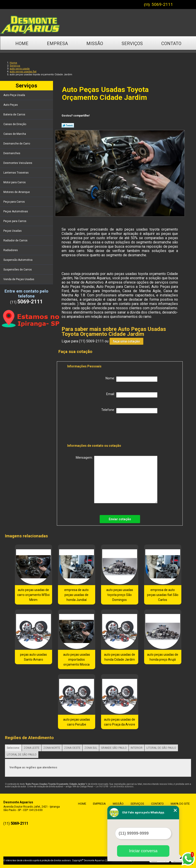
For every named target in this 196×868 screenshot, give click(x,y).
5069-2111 (162, 4)
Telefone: (129, 411)
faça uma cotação (126, 341)
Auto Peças (11, 105)
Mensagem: (117, 480)
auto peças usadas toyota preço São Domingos (120, 595)
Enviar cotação (120, 519)
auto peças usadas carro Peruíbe (77, 722)
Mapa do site (179, 804)
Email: (132, 395)
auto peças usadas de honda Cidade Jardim (120, 657)
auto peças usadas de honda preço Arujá (163, 657)
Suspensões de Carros (18, 270)
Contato (171, 44)
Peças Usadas (13, 231)
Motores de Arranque (17, 192)
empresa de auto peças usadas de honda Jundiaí (76, 595)
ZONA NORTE (52, 748)
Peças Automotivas (16, 211)
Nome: (131, 379)
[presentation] (96, 429)
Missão (95, 44)
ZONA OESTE (72, 748)
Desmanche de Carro (17, 144)
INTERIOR (137, 748)
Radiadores (11, 250)
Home (22, 44)
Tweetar (68, 125)
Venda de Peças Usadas (19, 279)
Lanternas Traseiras (16, 173)
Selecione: (13, 748)
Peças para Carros (15, 221)
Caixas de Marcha (15, 134)
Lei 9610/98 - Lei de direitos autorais (115, 787)
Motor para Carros (15, 182)
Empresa (57, 44)
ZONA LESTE (32, 748)
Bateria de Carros (15, 115)
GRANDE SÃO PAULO (114, 748)
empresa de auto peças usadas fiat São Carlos (163, 595)
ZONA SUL (91, 748)
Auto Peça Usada (15, 95)
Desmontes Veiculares (18, 163)
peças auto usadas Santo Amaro (33, 657)
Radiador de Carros (16, 240)
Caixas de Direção (15, 124)
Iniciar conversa (143, 851)
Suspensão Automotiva (18, 260)
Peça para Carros (14, 202)
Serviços (132, 44)
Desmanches (12, 153)
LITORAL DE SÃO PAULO (161, 748)
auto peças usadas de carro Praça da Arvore (120, 722)
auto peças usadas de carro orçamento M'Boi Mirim (33, 595)
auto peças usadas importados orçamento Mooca (77, 660)
